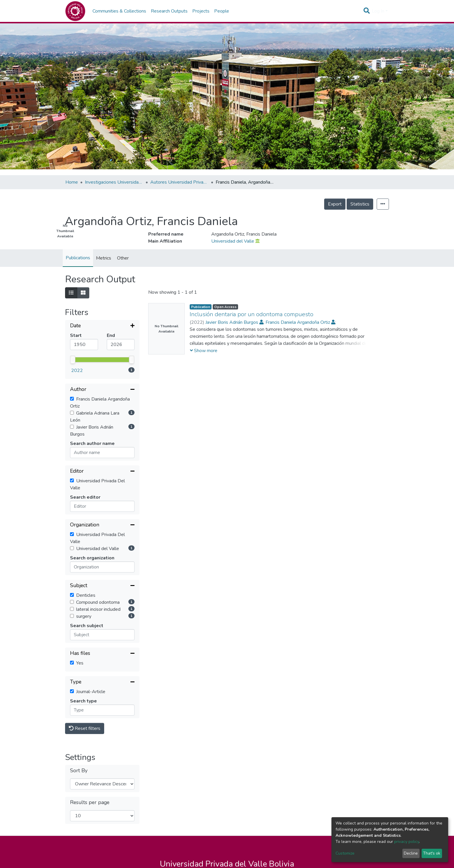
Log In (378, 11)
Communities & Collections (119, 11)
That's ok (432, 853)
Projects (201, 11)
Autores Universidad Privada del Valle (179, 182)
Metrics (104, 258)
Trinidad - (254, 829)
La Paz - (209, 829)
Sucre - (230, 829)
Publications (78, 258)
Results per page (90, 756)
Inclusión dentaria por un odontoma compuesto (252, 314)
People (222, 11)
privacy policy (407, 842)
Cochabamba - (178, 829)
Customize (345, 853)
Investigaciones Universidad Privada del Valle (114, 182)
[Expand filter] (102, 326)
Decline (411, 853)
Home (72, 182)
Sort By (79, 724)
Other (123, 258)
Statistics (360, 204)
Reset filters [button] (85, 682)
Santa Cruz (281, 829)
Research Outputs (169, 11)
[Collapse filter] (102, 343)
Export (335, 204)
